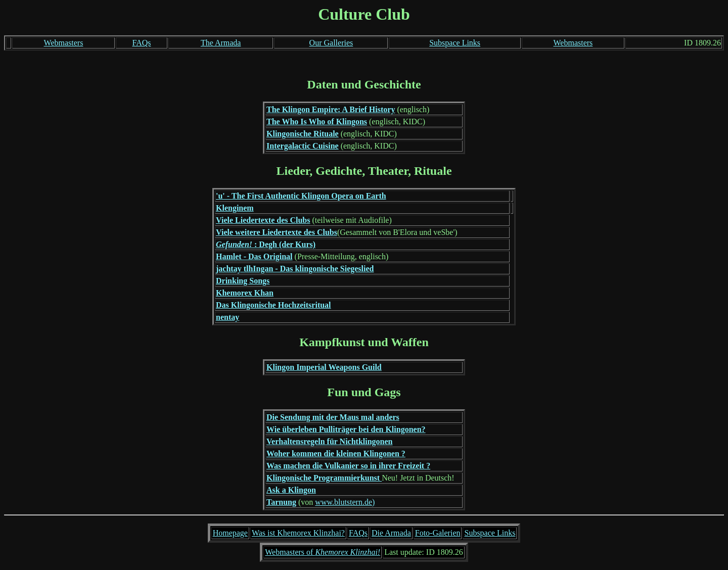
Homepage (230, 533)
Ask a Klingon (291, 490)
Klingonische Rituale (303, 134)
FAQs (141, 43)
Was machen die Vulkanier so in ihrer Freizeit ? (348, 466)
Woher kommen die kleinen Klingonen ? (336, 454)
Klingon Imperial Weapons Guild (324, 367)
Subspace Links (455, 43)
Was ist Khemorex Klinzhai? (298, 533)
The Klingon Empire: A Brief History (331, 109)
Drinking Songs (243, 281)
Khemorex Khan (245, 293)
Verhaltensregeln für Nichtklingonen (330, 441)
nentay (227, 317)
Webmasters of (323, 552)
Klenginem (235, 208)
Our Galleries (331, 43)
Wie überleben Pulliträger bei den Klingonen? (346, 429)
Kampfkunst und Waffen (364, 342)
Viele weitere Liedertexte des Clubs (277, 232)
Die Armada (391, 533)
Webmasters (64, 43)
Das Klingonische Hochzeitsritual (274, 305)
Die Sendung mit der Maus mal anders (333, 417)
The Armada (221, 43)
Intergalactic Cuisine (303, 146)
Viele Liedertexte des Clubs (263, 220)
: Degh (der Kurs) (266, 244)
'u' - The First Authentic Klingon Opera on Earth (301, 196)
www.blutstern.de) (345, 502)
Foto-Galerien (438, 533)
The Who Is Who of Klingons (317, 122)
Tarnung (281, 502)
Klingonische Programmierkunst (324, 478)
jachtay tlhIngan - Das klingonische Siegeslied (295, 269)
